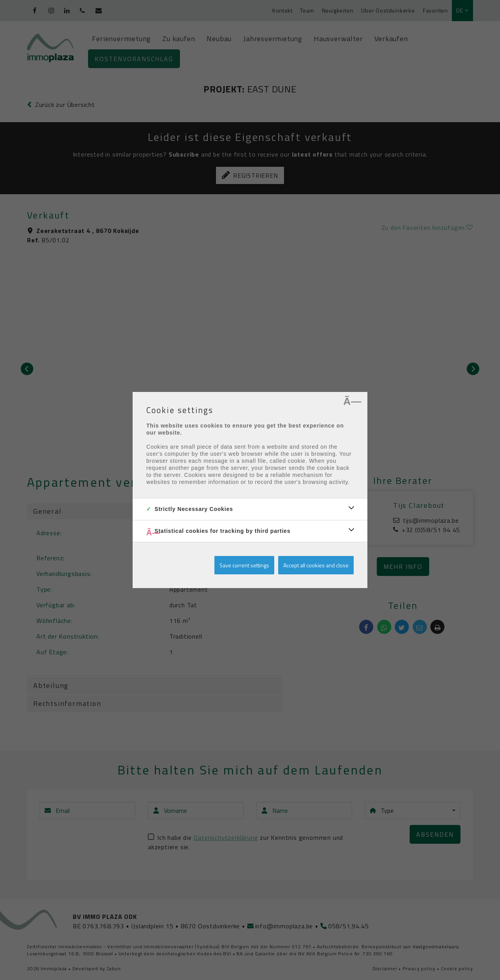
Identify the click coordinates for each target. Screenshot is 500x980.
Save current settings (244, 565)
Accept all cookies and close (316, 565)
